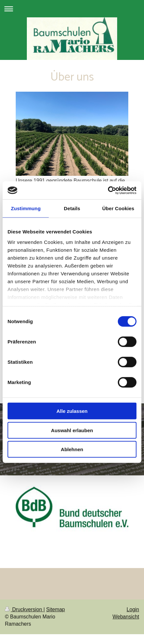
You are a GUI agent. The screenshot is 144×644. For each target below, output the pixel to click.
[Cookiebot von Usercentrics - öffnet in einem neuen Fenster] (108, 190)
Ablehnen (72, 449)
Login (133, 609)
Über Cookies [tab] (118, 208)
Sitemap (55, 609)
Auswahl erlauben (72, 430)
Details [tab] (72, 208)
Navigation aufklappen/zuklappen (72, 9)
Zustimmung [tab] (26, 208)
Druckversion (24, 609)
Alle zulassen (72, 411)
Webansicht (126, 617)
